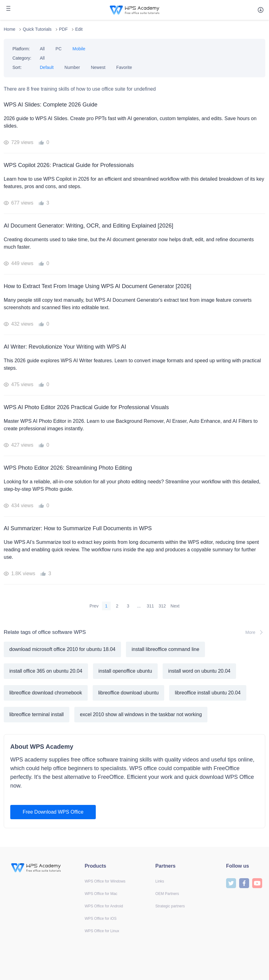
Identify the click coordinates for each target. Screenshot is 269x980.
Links (160, 881)
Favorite (124, 67)
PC (59, 49)
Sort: (17, 67)
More (255, 632)
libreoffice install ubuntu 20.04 (208, 693)
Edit (79, 29)
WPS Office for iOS (100, 919)
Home (9, 29)
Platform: (21, 49)
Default (47, 67)
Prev (94, 606)
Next (175, 606)
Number (72, 67)
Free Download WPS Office (53, 812)
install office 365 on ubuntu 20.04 (46, 671)
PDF (63, 29)
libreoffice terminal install (37, 714)
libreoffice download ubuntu (129, 693)
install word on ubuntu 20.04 (199, 671)
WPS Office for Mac (101, 894)
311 (150, 606)
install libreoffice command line (165, 649)
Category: (22, 58)
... (139, 606)
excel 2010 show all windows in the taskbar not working (141, 714)
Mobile (79, 49)
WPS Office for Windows (105, 881)
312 (162, 606)
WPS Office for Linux (102, 931)
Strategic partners (170, 906)
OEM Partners (167, 894)
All (42, 49)
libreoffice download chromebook (46, 693)
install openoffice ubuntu (125, 671)
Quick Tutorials (37, 29)
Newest (98, 67)
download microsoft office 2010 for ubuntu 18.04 (62, 649)
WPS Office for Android (104, 906)
